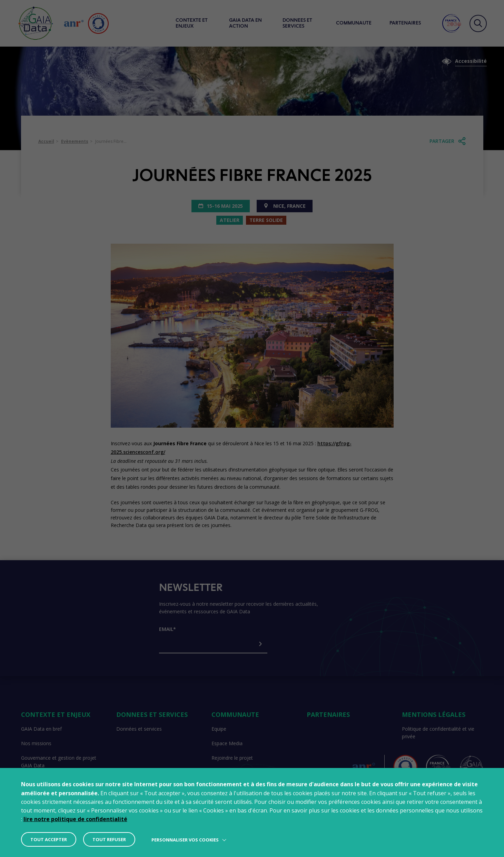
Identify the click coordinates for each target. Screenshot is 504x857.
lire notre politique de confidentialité (75, 819)
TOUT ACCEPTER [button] (49, 839)
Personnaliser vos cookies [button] (185, 840)
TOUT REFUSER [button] (109, 839)
